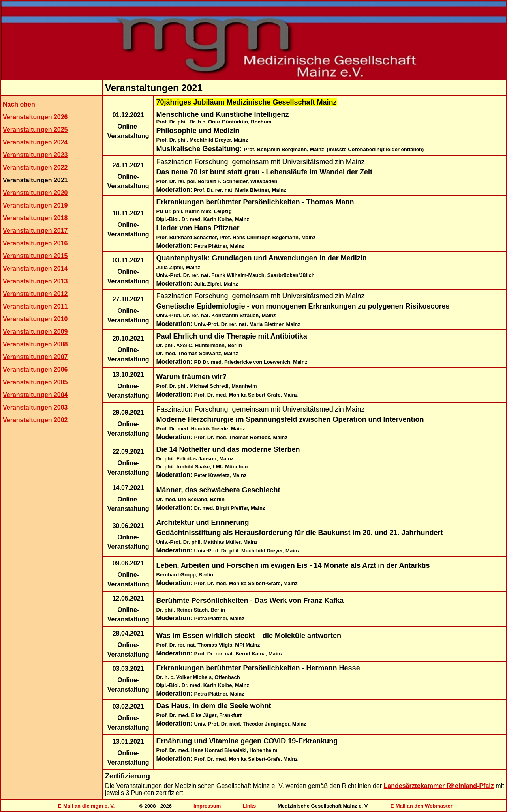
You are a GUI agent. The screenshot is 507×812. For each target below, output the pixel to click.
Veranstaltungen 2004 (35, 395)
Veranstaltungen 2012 (35, 294)
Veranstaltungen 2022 (35, 167)
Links (249, 806)
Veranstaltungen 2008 (35, 344)
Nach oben (19, 104)
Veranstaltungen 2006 (35, 370)
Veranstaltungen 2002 (35, 420)
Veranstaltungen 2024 (35, 142)
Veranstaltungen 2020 (35, 193)
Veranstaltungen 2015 (35, 256)
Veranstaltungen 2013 (35, 281)
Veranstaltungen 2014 (35, 268)
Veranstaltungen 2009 (35, 332)
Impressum (207, 806)
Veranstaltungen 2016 (35, 243)
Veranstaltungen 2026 (35, 117)
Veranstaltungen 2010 (35, 319)
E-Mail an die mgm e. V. (86, 806)
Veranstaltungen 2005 (35, 382)
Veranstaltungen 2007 (35, 357)
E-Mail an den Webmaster (422, 806)
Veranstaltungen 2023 (35, 155)
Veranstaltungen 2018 (35, 218)
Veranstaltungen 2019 (35, 205)
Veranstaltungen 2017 (35, 231)
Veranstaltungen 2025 (35, 130)
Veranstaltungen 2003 (35, 407)
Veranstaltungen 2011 (35, 306)
